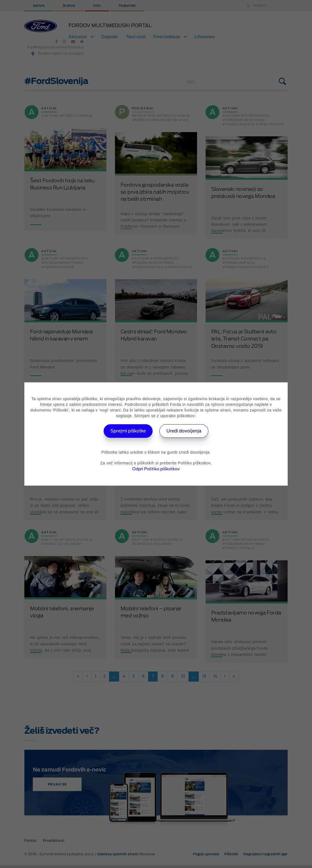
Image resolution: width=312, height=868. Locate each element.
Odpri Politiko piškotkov (156, 469)
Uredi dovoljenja (186, 431)
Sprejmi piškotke (127, 431)
